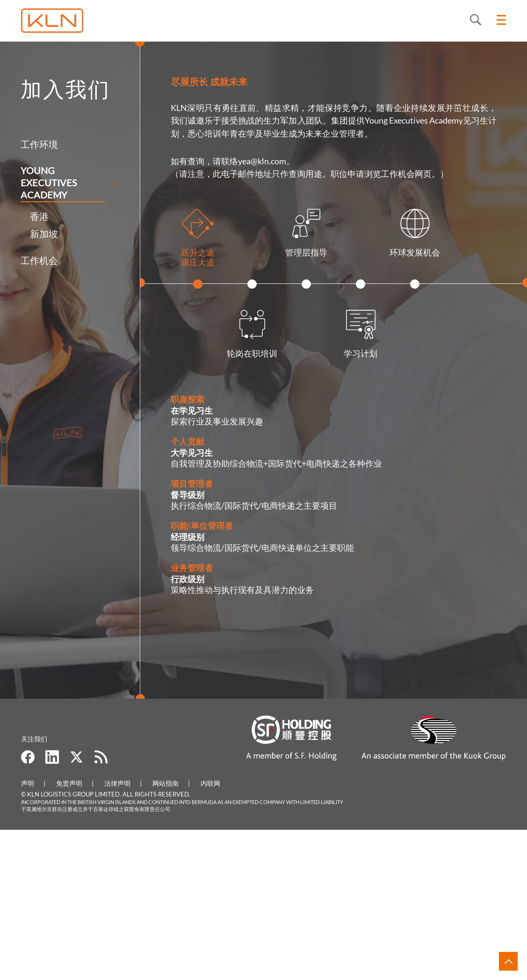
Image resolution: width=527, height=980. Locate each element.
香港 (29, 216)
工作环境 (29, 144)
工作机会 (29, 260)
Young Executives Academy (38, 183)
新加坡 (33, 234)
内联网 (210, 933)
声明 (28, 933)
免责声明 (69, 933)
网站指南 (166, 933)
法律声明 (117, 933)
